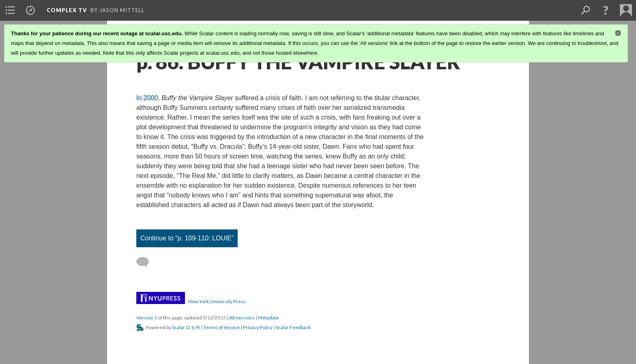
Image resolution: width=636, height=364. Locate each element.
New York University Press (217, 301)
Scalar (178, 327)
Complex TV (67, 10)
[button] (606, 10)
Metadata (268, 318)
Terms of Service (221, 327)
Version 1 (147, 318)
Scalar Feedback (293, 327)
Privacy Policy (258, 327)
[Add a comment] (146, 262)
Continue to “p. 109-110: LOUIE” (187, 238)
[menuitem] (10, 10)
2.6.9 (193, 327)
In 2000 (147, 98)
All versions (242, 318)
